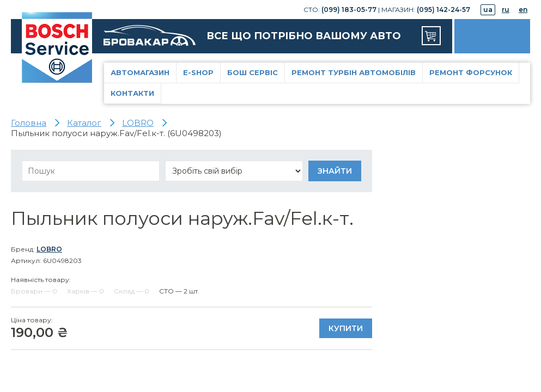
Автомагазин (140, 72)
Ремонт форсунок (471, 72)
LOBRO (49, 249)
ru (506, 10)
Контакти (132, 93)
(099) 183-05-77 (349, 10)
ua (488, 10)
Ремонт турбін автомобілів (354, 72)
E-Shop (198, 72)
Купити (346, 328)
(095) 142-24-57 (443, 10)
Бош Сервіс (253, 72)
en (523, 10)
